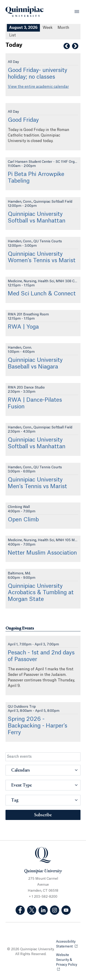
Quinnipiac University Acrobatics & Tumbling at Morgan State (41, 593)
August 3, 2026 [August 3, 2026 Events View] (23, 28)
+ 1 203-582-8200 (43, 897)
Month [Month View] (63, 28)
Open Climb (23, 520)
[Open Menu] (77, 12)
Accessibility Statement (68, 944)
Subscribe (43, 815)
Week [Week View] (48, 28)
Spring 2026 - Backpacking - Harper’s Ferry (37, 726)
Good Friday (23, 120)
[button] (43, 770)
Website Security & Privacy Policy (68, 960)
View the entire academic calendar (38, 87)
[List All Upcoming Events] (12, 35)
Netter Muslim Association (42, 553)
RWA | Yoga (23, 327)
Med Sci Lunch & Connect (42, 294)
